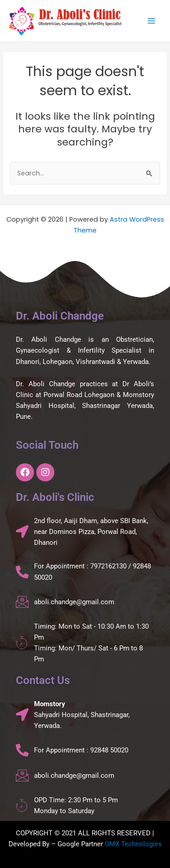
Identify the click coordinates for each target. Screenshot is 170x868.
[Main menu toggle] (151, 21)
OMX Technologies (133, 844)
